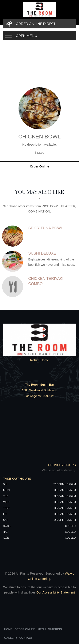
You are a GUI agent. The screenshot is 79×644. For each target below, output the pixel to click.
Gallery (11, 638)
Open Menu (27, 36)
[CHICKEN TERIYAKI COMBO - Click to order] (14, 287)
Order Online (40, 166)
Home (8, 629)
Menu (42, 629)
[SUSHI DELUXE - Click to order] (14, 261)
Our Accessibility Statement (55, 592)
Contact (26, 638)
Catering (55, 629)
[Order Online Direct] (39, 24)
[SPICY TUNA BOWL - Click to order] (14, 236)
